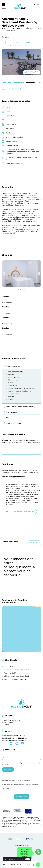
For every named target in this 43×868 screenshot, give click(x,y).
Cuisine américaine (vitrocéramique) (20, 655)
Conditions (31, 332)
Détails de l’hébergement (13, 332)
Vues (8, 666)
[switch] (27, 859)
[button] (38, 865)
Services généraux (13, 615)
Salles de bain (11, 661)
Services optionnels (13, 672)
